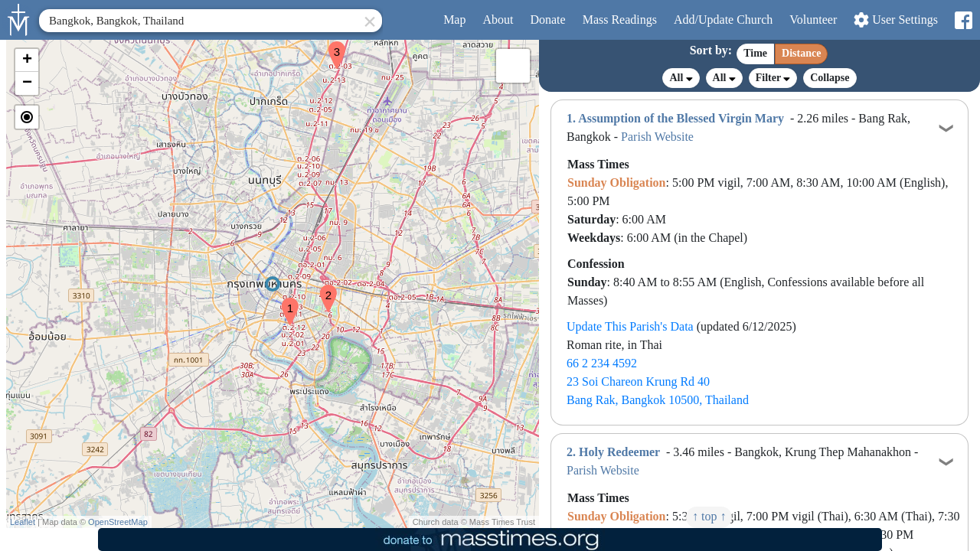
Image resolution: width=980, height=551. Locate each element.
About (498, 20)
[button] (284, 302)
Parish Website (657, 137)
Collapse (830, 78)
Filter (773, 78)
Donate (547, 20)
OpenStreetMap (118, 522)
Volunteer (813, 20)
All (681, 78)
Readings (620, 20)
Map (454, 20)
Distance (801, 53)
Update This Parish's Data (630, 326)
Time (755, 53)
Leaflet (23, 522)
